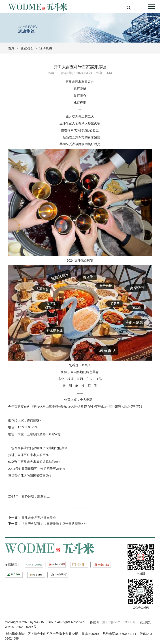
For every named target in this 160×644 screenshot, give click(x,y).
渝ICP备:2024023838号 (119, 622)
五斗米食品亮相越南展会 (39, 518)
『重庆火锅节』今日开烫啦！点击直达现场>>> (54, 524)
